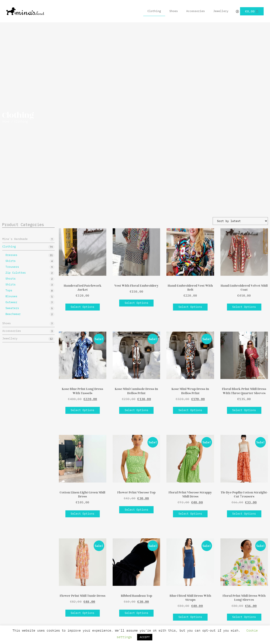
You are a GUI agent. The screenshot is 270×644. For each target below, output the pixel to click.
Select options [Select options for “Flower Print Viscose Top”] (136, 510)
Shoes (174, 11)
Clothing (154, 11)
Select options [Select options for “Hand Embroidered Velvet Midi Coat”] (244, 307)
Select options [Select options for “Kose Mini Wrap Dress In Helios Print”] (190, 410)
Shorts (11, 279)
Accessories (196, 11)
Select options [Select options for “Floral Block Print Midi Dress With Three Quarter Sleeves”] (244, 410)
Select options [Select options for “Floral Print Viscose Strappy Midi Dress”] (190, 514)
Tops (9, 290)
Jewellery (221, 11)
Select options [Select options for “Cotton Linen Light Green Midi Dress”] (82, 514)
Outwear (11, 302)
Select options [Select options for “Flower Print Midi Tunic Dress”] (82, 613)
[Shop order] (240, 221)
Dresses (11, 255)
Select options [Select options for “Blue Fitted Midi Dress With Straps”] (190, 617)
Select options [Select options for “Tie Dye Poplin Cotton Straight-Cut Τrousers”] (244, 514)
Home (6, 122)
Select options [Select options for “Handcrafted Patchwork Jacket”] (82, 307)
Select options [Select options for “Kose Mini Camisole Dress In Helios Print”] (136, 410)
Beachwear (13, 314)
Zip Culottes (16, 273)
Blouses (11, 296)
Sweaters (12, 308)
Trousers (12, 267)
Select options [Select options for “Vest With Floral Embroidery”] (136, 303)
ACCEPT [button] (145, 637)
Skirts (11, 261)
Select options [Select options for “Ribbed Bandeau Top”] (136, 613)
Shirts (11, 284)
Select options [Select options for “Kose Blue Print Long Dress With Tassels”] (82, 410)
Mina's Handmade (15, 239)
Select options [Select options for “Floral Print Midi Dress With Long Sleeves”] (244, 617)
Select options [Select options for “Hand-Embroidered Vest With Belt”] (190, 307)
